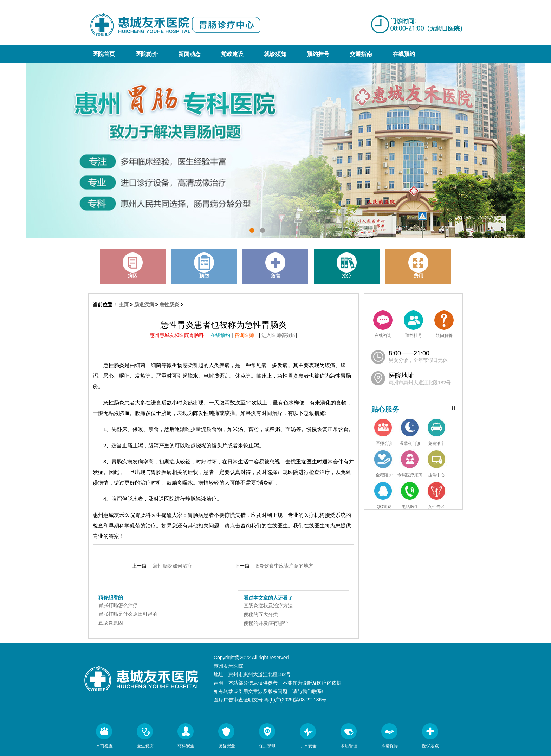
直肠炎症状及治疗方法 (268, 606)
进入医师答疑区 (279, 335)
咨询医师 (247, 335)
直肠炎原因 (111, 623)
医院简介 (147, 54)
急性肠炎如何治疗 (173, 566)
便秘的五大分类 (261, 614)
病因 (133, 265)
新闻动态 (189, 54)
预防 (204, 265)
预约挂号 (318, 54)
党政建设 (232, 54)
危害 (275, 265)
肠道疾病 (144, 305)
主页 (124, 305)
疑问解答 (444, 324)
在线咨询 (383, 324)
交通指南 (361, 54)
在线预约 (404, 54)
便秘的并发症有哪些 (266, 623)
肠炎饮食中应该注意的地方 (284, 566)
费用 (419, 265)
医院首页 (104, 54)
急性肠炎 (169, 305)
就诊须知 (275, 54)
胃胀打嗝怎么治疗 (118, 605)
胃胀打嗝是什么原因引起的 (128, 614)
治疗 (347, 265)
